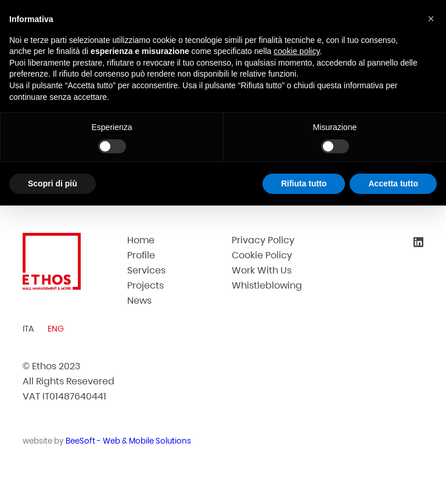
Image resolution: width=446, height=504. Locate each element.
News (139, 300)
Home (141, 240)
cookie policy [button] (296, 51)
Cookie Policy (262, 255)
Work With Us (262, 270)
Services (146, 270)
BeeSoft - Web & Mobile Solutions (128, 441)
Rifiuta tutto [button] (304, 183)
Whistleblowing (267, 285)
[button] (431, 19)
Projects (145, 285)
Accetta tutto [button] (393, 183)
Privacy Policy (263, 240)
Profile (141, 255)
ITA (28, 329)
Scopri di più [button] (53, 183)
